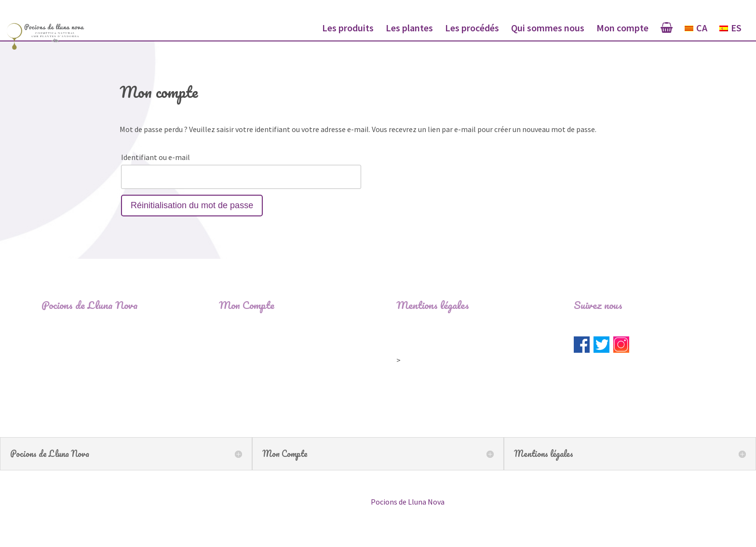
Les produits (348, 29)
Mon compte (622, 29)
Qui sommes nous (548, 29)
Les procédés (472, 29)
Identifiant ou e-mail (155, 157)
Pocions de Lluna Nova (408, 502)
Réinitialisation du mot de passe (192, 205)
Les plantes (409, 29)
